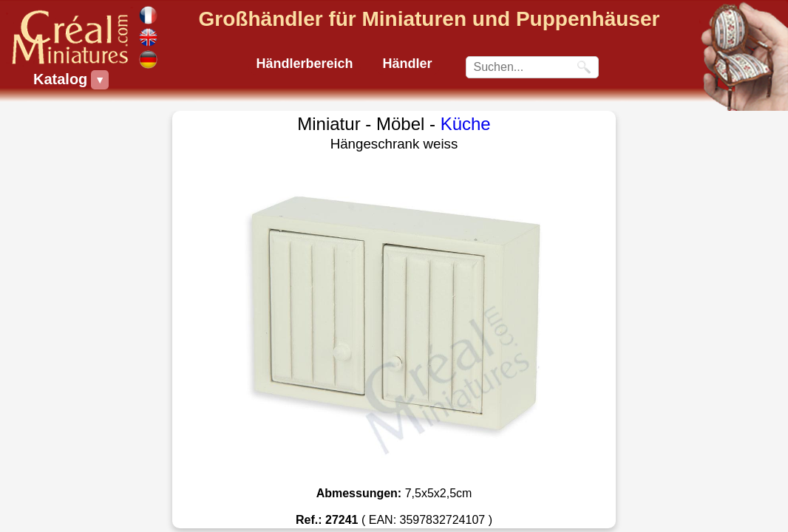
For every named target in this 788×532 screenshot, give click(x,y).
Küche (466, 124)
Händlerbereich (304, 64)
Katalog (62, 80)
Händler (408, 64)
